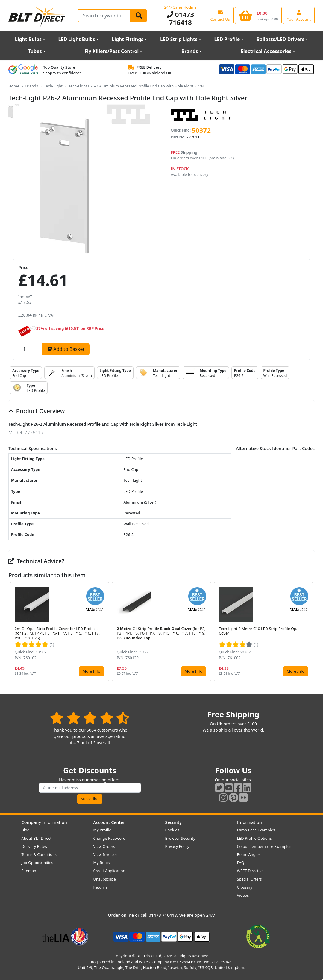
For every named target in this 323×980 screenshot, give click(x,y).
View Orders (104, 846)
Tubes (35, 51)
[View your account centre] (299, 15)
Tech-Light (53, 86)
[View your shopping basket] (258, 15)
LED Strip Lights (179, 39)
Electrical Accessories (266, 51)
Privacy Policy (177, 846)
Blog (26, 830)
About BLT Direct (37, 838)
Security (173, 822)
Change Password (109, 838)
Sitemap (29, 871)
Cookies (172, 830)
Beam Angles (249, 854)
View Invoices (106, 854)
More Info (91, 671)
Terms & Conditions (39, 854)
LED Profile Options (254, 838)
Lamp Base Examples (256, 830)
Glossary (245, 887)
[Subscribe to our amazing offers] (90, 788)
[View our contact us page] (220, 15)
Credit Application (109, 871)
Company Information (44, 822)
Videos (243, 895)
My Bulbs (102, 863)
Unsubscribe (105, 879)
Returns (100, 887)
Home (14, 86)
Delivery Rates (34, 846)
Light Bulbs (28, 39)
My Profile (102, 830)
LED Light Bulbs (77, 39)
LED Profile (227, 39)
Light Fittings (128, 39)
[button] (310, 632)
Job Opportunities (37, 863)
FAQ (241, 863)
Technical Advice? (36, 561)
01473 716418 (180, 18)
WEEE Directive (250, 871)
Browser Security (180, 838)
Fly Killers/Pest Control (112, 51)
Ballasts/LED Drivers (280, 39)
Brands (190, 51)
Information (250, 822)
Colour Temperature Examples (264, 846)
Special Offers (250, 879)
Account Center (109, 822)
